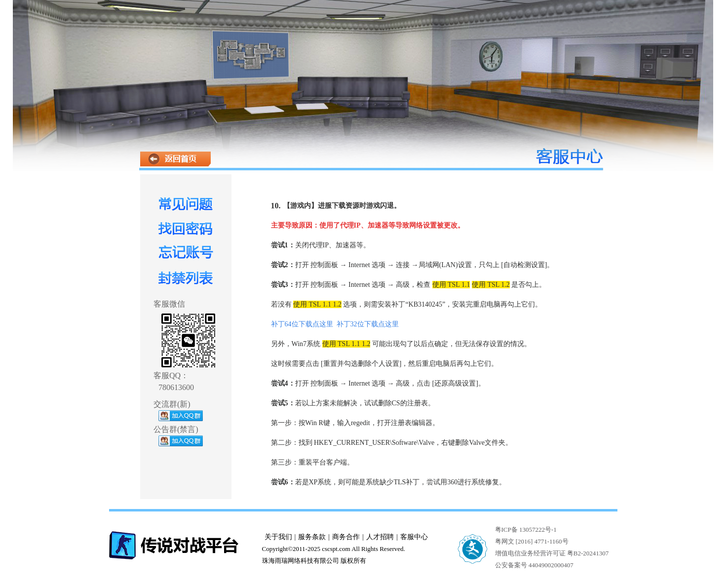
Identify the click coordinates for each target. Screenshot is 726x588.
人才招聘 (380, 537)
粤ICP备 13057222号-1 (526, 529)
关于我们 (278, 537)
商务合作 (346, 537)
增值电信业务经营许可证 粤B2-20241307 (552, 553)
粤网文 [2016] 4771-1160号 (532, 541)
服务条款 (312, 537)
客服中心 (414, 537)
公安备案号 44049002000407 (534, 565)
